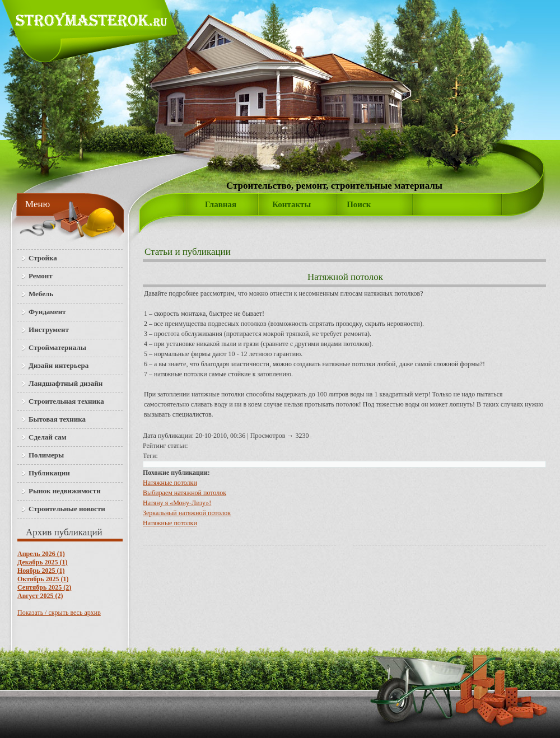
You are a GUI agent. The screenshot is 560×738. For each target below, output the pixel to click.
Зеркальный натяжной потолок (187, 513)
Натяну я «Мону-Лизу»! (177, 503)
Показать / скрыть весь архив (59, 613)
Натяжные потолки (170, 483)
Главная (221, 204)
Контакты (291, 204)
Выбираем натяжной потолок (185, 493)
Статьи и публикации (188, 252)
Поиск (359, 204)
